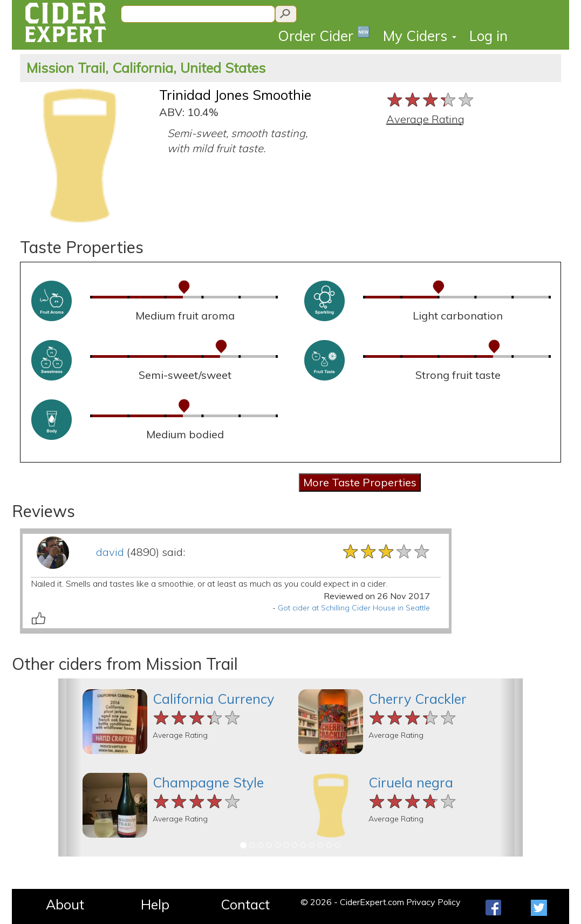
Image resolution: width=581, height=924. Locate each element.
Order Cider (324, 35)
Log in (488, 36)
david (110, 552)
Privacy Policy (433, 902)
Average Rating (425, 119)
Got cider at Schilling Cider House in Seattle (354, 608)
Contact (245, 904)
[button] (70, 767)
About (65, 904)
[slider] (431, 100)
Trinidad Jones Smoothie (235, 95)
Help (155, 904)
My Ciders (420, 36)
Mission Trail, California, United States (146, 68)
